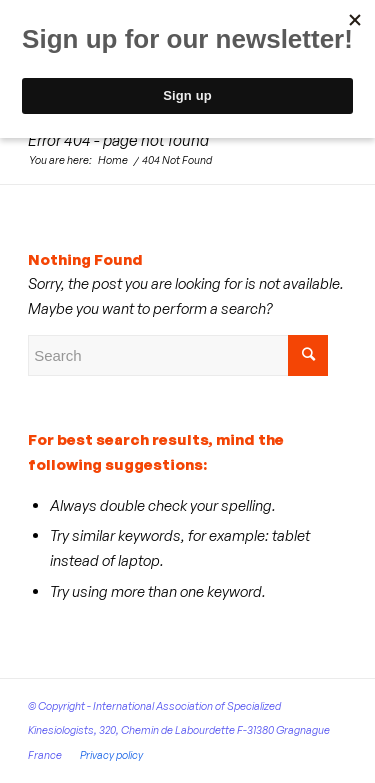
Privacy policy (111, 755)
